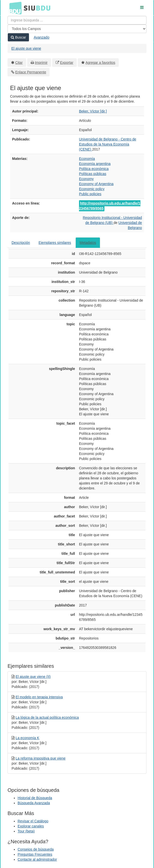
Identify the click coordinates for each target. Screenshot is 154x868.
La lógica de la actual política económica (47, 717)
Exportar (67, 63)
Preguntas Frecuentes (35, 854)
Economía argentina (95, 164)
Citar (19, 63)
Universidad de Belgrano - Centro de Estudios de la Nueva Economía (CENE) (108, 144)
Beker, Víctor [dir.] (93, 111)
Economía (87, 159)
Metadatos (88, 243)
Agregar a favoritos (100, 63)
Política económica (94, 169)
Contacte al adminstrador (37, 859)
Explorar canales (31, 826)
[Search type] (77, 29)
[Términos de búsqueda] (77, 20)
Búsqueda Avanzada (34, 803)
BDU (14, 8)
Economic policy (92, 189)
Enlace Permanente (31, 72)
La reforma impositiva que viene (41, 758)
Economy (86, 179)
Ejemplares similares (55, 243)
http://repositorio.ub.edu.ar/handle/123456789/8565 (110, 206)
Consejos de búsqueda (36, 849)
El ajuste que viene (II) (33, 677)
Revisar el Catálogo (33, 821)
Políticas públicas (93, 174)
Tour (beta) (26, 831)
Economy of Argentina (96, 184)
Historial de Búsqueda (35, 798)
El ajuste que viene (26, 48)
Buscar (18, 37)
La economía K (27, 738)
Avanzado (42, 37)
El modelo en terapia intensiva (39, 697)
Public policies (90, 194)
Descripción (21, 243)
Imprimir (41, 63)
